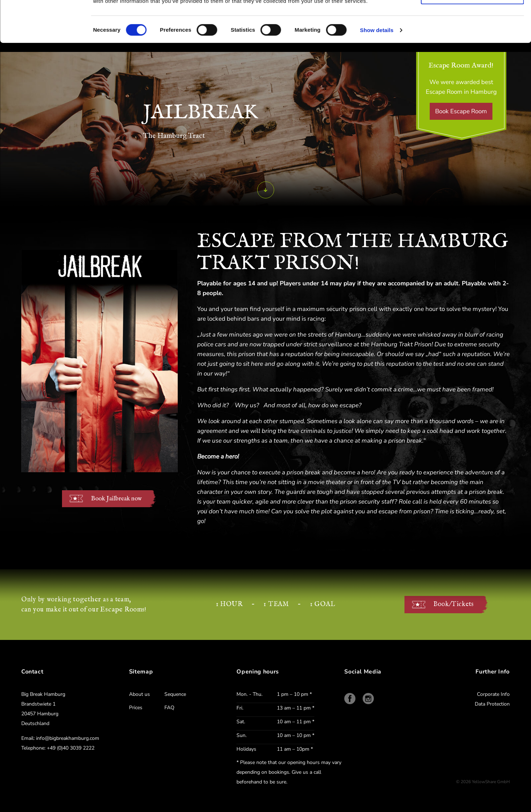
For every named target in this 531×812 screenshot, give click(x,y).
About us (140, 694)
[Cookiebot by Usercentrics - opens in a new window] (45, 23)
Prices (136, 708)
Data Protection (492, 704)
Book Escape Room (461, 111)
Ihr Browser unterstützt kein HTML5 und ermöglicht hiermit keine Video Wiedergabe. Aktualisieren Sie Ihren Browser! (99, 361)
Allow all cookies (472, 16)
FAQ (169, 708)
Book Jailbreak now (116, 499)
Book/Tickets (453, 604)
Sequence (175, 694)
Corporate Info (493, 694)
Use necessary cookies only (472, 37)
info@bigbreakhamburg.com (68, 738)
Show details (377, 71)
